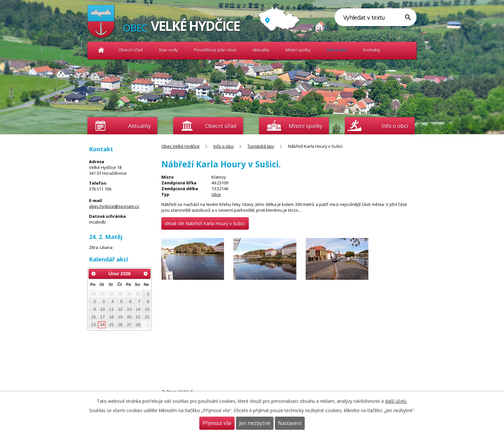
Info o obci (337, 50)
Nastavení (290, 423)
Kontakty (372, 50)
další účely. (396, 401)
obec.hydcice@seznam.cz (114, 206)
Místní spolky (298, 50)
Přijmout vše (217, 423)
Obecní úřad (131, 50)
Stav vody (168, 50)
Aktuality (139, 126)
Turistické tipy (261, 146)
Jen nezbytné (255, 423)
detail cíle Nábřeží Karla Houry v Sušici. (205, 223)
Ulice (216, 194)
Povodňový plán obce (215, 50)
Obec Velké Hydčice (101, 50)
